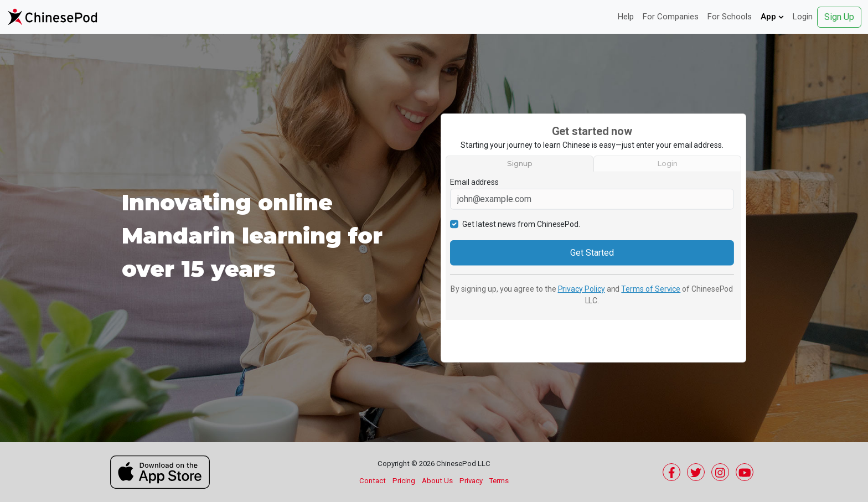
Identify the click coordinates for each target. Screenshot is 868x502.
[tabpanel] (593, 246)
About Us (437, 481)
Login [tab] (667, 163)
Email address (474, 182)
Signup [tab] (520, 163)
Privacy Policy (582, 288)
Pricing (404, 481)
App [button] (772, 17)
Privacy (471, 481)
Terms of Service (651, 288)
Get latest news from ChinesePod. (521, 224)
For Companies (671, 17)
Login (803, 17)
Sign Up (839, 17)
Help (626, 17)
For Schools (730, 17)
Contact (373, 481)
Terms (499, 481)
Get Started (592, 252)
